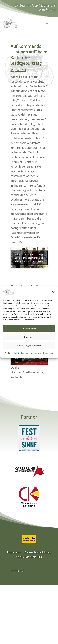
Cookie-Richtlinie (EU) (29, 557)
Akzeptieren (29, 329)
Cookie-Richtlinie (12, 354)
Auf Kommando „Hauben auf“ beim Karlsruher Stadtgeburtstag (29, 54)
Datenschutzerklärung (32, 354)
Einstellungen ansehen (29, 346)
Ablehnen (29, 338)
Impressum (48, 354)
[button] (53, 293)
